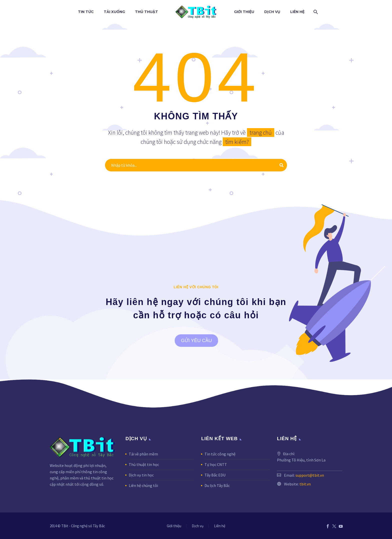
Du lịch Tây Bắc (217, 485)
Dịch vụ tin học (141, 475)
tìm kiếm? (237, 142)
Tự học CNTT (216, 464)
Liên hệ (297, 12)
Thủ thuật (146, 12)
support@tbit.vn (310, 475)
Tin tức (86, 12)
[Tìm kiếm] (315, 12)
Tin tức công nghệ (220, 454)
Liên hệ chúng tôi (143, 485)
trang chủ (261, 132)
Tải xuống (114, 12)
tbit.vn (305, 484)
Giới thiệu (244, 12)
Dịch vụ (272, 12)
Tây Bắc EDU (215, 475)
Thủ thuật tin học (144, 464)
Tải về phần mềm (143, 454)
